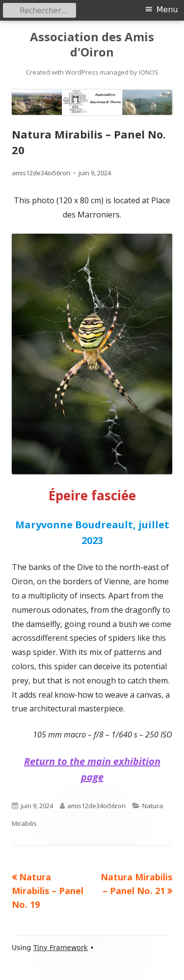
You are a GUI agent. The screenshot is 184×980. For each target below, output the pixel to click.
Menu (167, 10)
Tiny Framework (61, 948)
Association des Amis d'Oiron (92, 45)
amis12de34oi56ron (41, 173)
